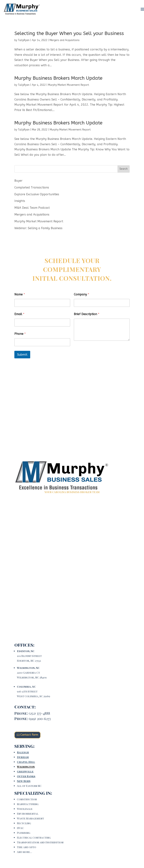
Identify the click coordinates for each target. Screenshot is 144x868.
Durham (23, 757)
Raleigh (23, 752)
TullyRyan (24, 40)
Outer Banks (26, 776)
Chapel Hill (26, 762)
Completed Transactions (32, 187)
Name (20, 294)
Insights (20, 201)
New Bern (24, 781)
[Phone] (42, 342)
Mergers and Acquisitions (65, 40)
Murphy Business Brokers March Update (58, 78)
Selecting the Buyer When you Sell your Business (69, 33)
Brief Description (87, 314)
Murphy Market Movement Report (69, 85)
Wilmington (26, 767)
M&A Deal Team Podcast (32, 208)
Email (19, 314)
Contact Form (29, 735)
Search (124, 169)
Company (81, 294)
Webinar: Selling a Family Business (38, 228)
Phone (20, 334)
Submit (22, 354)
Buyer (18, 181)
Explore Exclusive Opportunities (37, 194)
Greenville (25, 771)
